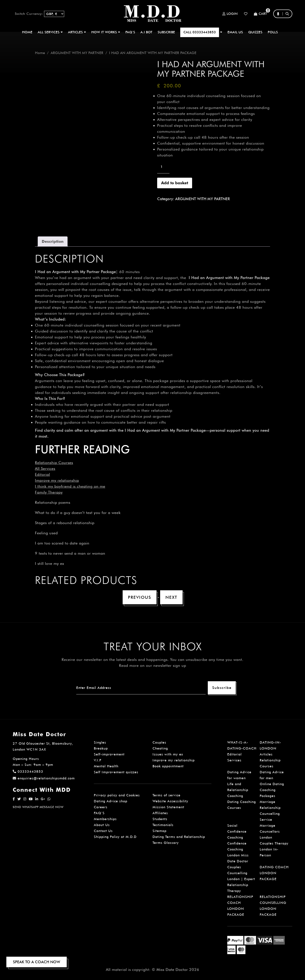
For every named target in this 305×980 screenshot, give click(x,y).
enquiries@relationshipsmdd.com (44, 778)
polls (273, 32)
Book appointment (168, 766)
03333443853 (28, 771)
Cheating (160, 748)
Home (27, 32)
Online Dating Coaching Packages (272, 790)
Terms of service (166, 795)
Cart (260, 14)
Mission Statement (168, 807)
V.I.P (98, 760)
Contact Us (103, 831)
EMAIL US (235, 32)
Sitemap (159, 831)
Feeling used (46, 533)
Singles (100, 742)
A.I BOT (146, 32)
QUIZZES (255, 32)
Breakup (101, 748)
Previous (140, 597)
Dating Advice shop (111, 801)
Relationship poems (53, 502)
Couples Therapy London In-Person (274, 849)
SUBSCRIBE (166, 32)
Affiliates (160, 813)
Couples (159, 742)
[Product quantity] (163, 167)
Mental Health (106, 766)
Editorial (42, 474)
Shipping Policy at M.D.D (115, 837)
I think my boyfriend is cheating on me (70, 486)
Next (171, 597)
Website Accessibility (170, 801)
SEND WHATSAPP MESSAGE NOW (38, 807)
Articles (266, 754)
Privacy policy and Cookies (117, 795)
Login (230, 14)
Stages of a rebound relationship (65, 523)
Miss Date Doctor (172, 970)
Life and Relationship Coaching (238, 790)
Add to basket (175, 183)
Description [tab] (53, 241)
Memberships (105, 819)
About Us (102, 825)
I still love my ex (50, 563)
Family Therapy (49, 492)
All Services (45, 468)
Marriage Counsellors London (270, 831)
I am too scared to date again (62, 543)
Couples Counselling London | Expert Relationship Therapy (241, 879)
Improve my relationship (57, 480)
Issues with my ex (168, 754)
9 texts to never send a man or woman (70, 553)
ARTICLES (77, 32)
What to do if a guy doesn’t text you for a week (78, 513)
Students (160, 819)
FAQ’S (130, 32)
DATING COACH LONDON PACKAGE (274, 873)
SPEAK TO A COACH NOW (37, 962)
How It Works (106, 32)
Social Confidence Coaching (237, 831)
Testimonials (163, 825)
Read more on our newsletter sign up (153, 665)
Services (234, 760)
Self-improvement (109, 754)
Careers (101, 807)
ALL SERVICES (50, 32)
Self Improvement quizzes (116, 772)
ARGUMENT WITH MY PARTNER (77, 53)
